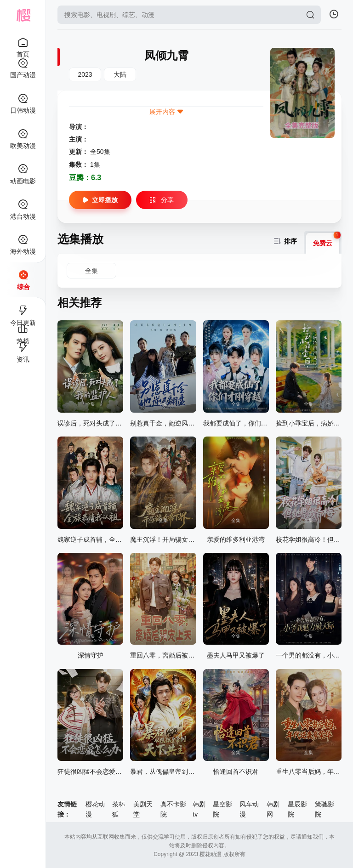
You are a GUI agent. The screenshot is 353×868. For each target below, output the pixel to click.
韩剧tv (199, 809)
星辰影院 (297, 809)
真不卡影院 (173, 809)
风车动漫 (249, 809)
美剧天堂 (143, 809)
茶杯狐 (119, 809)
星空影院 (222, 809)
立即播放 (100, 200)
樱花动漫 (95, 809)
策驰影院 (325, 809)
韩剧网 (273, 809)
